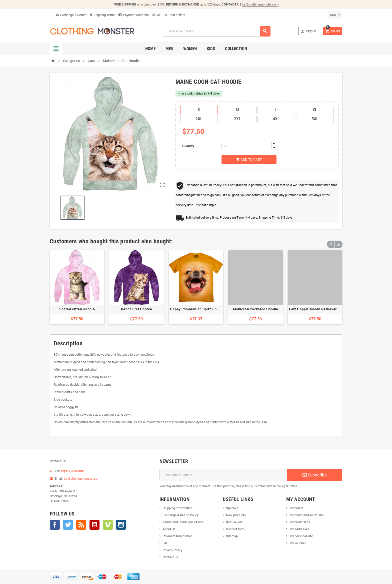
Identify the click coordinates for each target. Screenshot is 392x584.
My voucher (298, 543)
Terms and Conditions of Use (183, 522)
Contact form (235, 529)
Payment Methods (134, 15)
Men (169, 49)
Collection (236, 49)
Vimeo (108, 525)
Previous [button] (331, 241)
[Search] (216, 31)
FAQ (157, 15)
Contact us (170, 557)
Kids (211, 49)
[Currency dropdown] (335, 15)
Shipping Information (177, 508)
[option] (77, 287)
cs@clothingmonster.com (260, 4)
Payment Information (178, 536)
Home (150, 49)
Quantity (188, 146)
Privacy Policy (172, 550)
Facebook (55, 525)
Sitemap (232, 536)
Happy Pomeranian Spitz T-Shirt (197, 309)
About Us (169, 529)
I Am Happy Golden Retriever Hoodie (319, 309)
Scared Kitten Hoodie (77, 309)
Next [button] (338, 241)
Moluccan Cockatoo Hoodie (256, 309)
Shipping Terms (102, 15)
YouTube (94, 525)
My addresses (299, 529)
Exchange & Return (71, 15)
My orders (296, 508)
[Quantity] (246, 146)
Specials (232, 508)
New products (236, 515)
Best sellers (175, 15)
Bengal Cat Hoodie (136, 309)
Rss (81, 525)
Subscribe (315, 475)
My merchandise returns (307, 515)
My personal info (301, 536)
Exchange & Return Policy (181, 515)
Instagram (121, 525)
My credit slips (300, 522)
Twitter (68, 525)
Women (190, 49)
